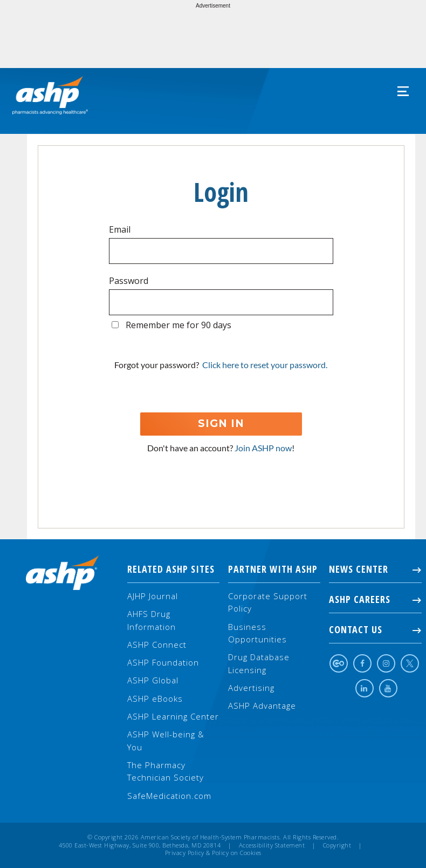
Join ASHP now (263, 448)
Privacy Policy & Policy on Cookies (213, 853)
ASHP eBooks (155, 699)
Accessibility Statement (272, 845)
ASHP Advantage (262, 706)
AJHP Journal (153, 596)
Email (120, 229)
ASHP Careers (375, 599)
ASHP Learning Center (173, 716)
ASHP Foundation (163, 662)
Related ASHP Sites (171, 569)
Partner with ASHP (273, 569)
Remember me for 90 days (178, 325)
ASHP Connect (157, 645)
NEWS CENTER (375, 569)
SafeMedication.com (169, 796)
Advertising (251, 688)
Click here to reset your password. (265, 365)
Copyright (337, 845)
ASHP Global (153, 680)
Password (129, 281)
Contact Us (375, 629)
